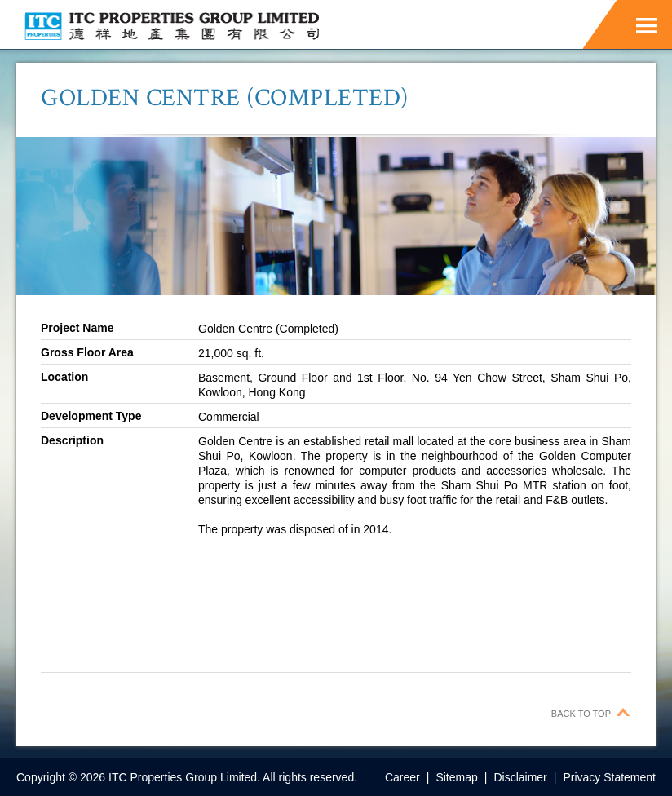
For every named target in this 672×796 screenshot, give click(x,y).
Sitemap (456, 777)
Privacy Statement (609, 777)
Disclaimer (520, 777)
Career (402, 777)
